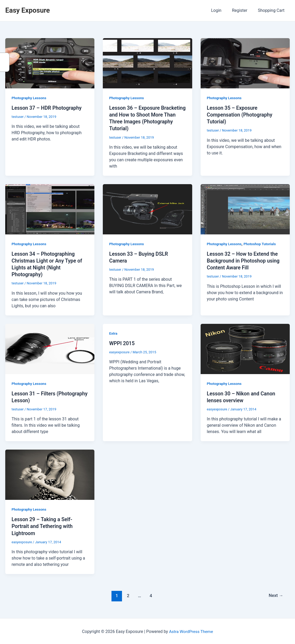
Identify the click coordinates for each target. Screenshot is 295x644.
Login (222, 10)
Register (243, 10)
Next (276, 595)
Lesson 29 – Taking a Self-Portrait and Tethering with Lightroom (43, 526)
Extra (113, 333)
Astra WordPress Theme (191, 631)
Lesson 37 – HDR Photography (48, 108)
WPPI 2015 (122, 343)
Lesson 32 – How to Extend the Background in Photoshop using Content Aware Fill (244, 260)
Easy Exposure (28, 10)
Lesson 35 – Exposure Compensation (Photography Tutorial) (241, 115)
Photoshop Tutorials (261, 244)
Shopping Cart (272, 10)
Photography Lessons (29, 98)
